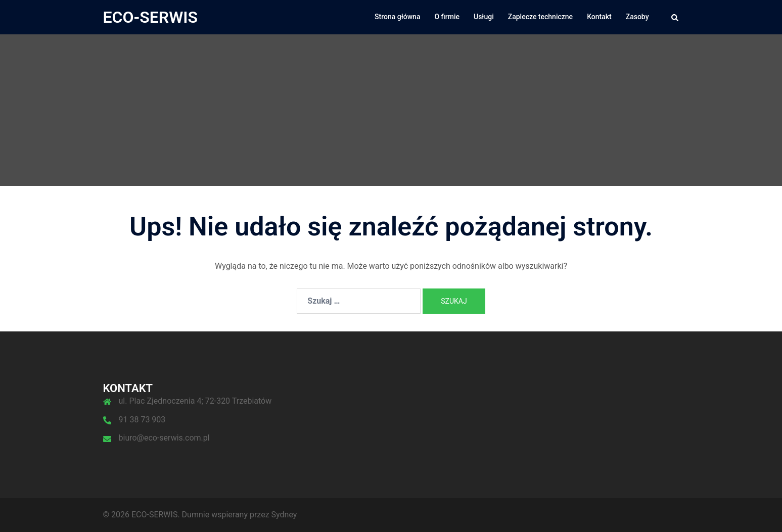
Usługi (484, 17)
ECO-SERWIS (151, 17)
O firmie (447, 17)
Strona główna (397, 17)
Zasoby (637, 17)
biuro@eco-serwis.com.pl (164, 438)
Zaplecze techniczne (540, 17)
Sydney (284, 515)
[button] (675, 17)
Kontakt (599, 17)
